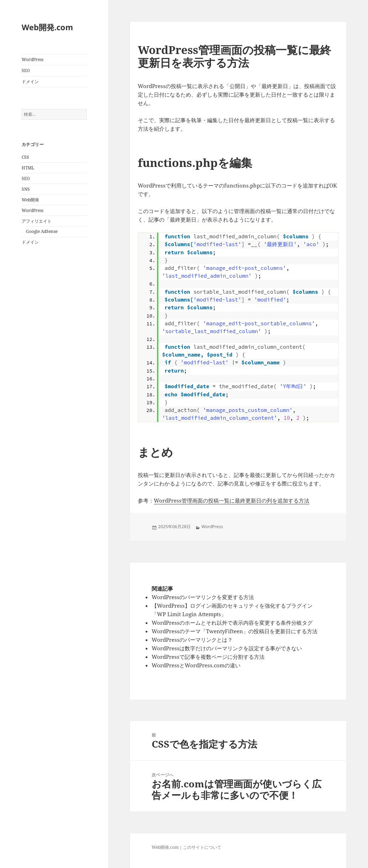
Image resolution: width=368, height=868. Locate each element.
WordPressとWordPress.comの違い (196, 665)
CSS (25, 157)
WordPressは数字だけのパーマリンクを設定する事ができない (227, 648)
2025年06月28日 (174, 527)
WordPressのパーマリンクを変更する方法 (203, 597)
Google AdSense (42, 231)
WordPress (33, 59)
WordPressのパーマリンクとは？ (192, 640)
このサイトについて (202, 847)
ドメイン (30, 82)
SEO (26, 70)
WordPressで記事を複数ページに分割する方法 (208, 657)
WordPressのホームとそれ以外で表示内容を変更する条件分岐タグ (232, 623)
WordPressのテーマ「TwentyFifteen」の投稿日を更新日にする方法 (235, 631)
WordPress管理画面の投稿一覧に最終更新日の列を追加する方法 (232, 500)
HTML (28, 168)
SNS (26, 189)
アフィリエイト (37, 221)
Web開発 (30, 200)
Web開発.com (47, 27)
